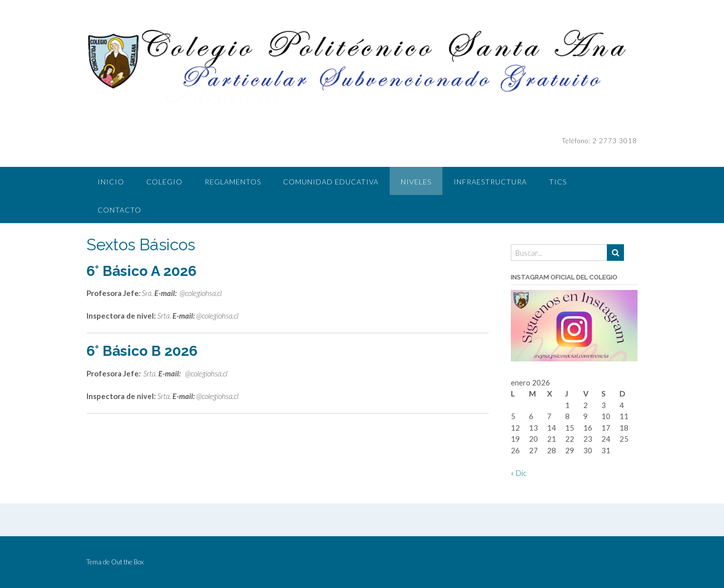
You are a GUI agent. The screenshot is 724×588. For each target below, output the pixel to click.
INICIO (111, 182)
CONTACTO (119, 210)
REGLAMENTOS (233, 182)
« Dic (519, 473)
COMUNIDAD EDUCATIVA (331, 182)
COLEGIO (164, 182)
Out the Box (127, 562)
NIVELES (416, 182)
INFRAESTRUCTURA (490, 182)
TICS (558, 182)
